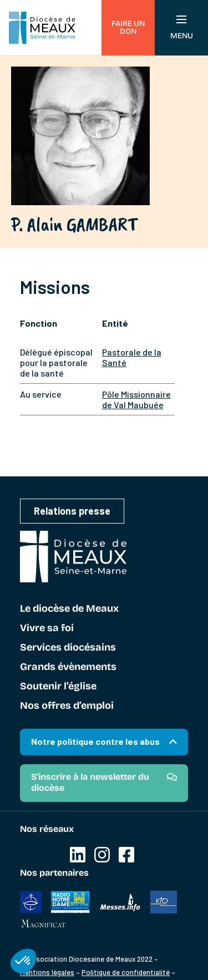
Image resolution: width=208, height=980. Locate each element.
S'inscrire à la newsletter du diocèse (90, 782)
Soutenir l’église (58, 687)
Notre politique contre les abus (95, 741)
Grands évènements (68, 667)
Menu (182, 28)
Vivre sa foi (47, 628)
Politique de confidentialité (126, 972)
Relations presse (72, 511)
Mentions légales (47, 972)
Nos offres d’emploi (67, 706)
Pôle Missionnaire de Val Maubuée (136, 399)
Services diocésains (68, 648)
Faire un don (128, 27)
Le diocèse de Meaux (69, 609)
